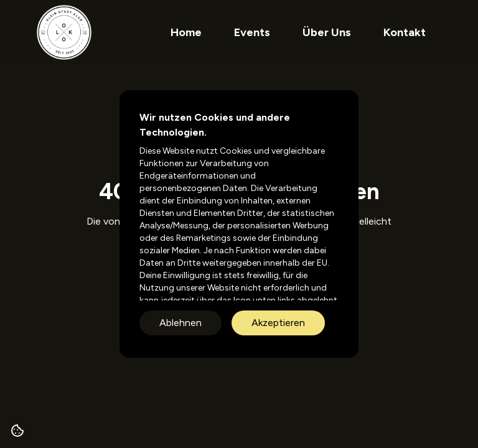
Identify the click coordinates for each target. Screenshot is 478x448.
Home (186, 32)
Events (252, 32)
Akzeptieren (278, 323)
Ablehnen (180, 323)
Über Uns (327, 32)
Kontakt (405, 32)
